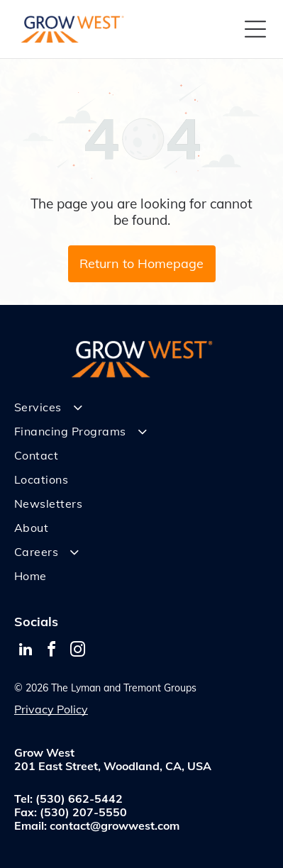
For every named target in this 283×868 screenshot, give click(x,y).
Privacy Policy (51, 709)
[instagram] (78, 651)
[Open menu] (255, 29)
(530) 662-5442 (79, 799)
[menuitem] (141, 407)
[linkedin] (26, 651)
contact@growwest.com (115, 825)
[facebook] (52, 651)
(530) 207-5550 (83, 812)
